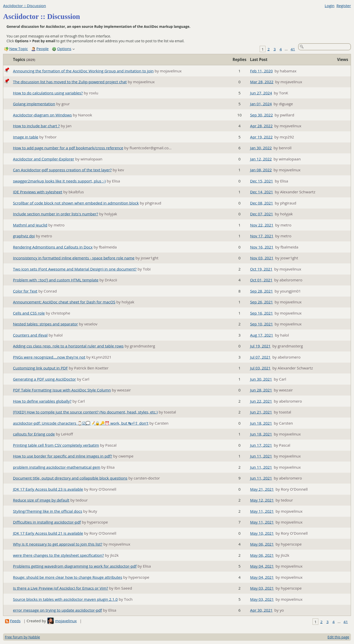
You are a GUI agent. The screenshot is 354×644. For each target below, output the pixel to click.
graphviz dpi (24, 236)
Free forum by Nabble (22, 637)
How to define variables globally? (42, 401)
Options (64, 49)
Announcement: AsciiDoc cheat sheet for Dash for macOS (64, 302)
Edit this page (338, 637)
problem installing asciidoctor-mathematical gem (57, 467)
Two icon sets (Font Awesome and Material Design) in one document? (75, 269)
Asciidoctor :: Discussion (25, 6)
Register (344, 6)
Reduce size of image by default (41, 500)
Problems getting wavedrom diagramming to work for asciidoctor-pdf (75, 566)
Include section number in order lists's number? (56, 214)
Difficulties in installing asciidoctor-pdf (47, 522)
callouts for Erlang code (34, 434)
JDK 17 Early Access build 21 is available (48, 533)
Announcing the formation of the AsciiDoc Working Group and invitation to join (83, 71)
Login (329, 6)
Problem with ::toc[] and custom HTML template (56, 280)
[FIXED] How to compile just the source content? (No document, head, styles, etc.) (85, 412)
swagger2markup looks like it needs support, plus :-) (59, 181)
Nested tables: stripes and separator (45, 324)
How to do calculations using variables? (48, 93)
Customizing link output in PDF (40, 368)
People (42, 49)
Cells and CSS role (29, 313)
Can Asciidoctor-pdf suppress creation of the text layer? (62, 170)
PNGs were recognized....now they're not (49, 357)
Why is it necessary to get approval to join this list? (58, 544)
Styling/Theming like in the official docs (48, 511)
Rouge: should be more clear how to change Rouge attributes (68, 577)
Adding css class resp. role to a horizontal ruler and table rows (68, 346)
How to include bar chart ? (36, 126)
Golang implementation (34, 104)
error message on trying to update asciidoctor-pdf (57, 610)
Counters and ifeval (30, 335)
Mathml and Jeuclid (30, 225)
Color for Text (25, 291)
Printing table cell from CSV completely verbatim (56, 445)
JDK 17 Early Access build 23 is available (48, 489)
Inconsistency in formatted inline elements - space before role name (74, 258)
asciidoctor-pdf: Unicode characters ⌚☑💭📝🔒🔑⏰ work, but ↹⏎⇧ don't (81, 423)
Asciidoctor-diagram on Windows (42, 115)
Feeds (15, 621)
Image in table (26, 137)
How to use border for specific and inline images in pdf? (62, 456)
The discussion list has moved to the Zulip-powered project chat (70, 82)
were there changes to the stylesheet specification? (58, 555)
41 (293, 49)
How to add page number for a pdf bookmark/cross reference (68, 148)
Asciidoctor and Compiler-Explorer (43, 159)
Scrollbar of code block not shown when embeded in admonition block (76, 203)
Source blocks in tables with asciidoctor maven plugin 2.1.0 (65, 599)
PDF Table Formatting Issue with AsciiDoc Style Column (62, 390)
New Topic (19, 49)
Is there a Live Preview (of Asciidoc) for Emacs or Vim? (60, 588)
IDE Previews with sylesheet (38, 192)
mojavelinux (66, 621)
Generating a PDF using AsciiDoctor (44, 379)
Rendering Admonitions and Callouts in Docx (53, 247)
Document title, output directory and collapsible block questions (70, 478)
